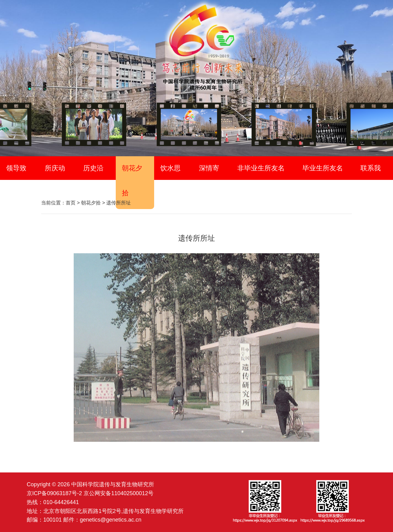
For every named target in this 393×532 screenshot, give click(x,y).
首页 (71, 203)
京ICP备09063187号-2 (54, 493)
